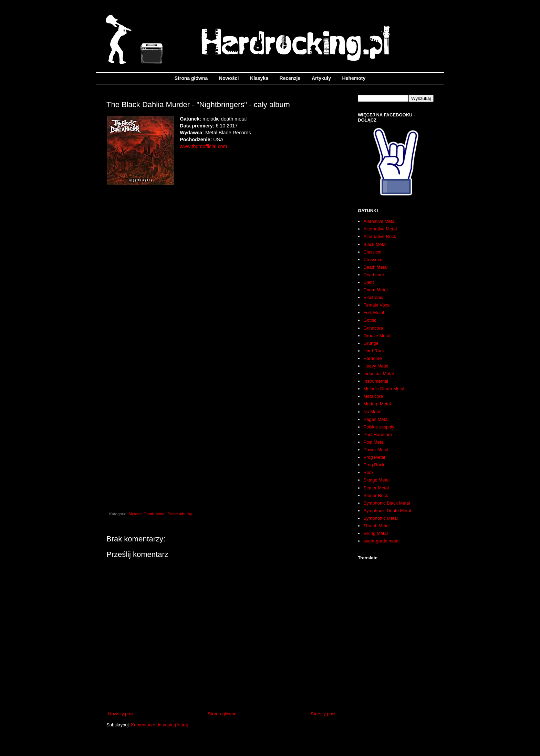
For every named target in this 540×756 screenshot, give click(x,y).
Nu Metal (372, 412)
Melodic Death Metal (147, 514)
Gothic (370, 320)
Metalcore (373, 396)
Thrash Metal (376, 526)
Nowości (229, 78)
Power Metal (376, 450)
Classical (372, 252)
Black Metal (375, 244)
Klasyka (259, 78)
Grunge (371, 343)
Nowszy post (121, 714)
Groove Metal (377, 336)
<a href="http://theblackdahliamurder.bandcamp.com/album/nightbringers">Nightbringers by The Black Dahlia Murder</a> (222, 268)
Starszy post (323, 714)
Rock (368, 472)
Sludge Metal (376, 480)
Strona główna (191, 78)
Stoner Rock (376, 495)
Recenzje (290, 78)
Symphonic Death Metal (387, 511)
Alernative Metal (379, 221)
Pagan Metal (376, 419)
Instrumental (376, 381)
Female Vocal (377, 305)
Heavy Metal (376, 366)
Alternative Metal (380, 229)
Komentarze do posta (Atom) (160, 725)
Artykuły (321, 78)
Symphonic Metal (381, 518)
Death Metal (375, 267)
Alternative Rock (380, 236)
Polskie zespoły (379, 427)
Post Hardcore (378, 434)
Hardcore (372, 358)
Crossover (373, 260)
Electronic (373, 297)
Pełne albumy (180, 514)
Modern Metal (377, 404)
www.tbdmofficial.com (203, 146)
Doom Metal (375, 290)
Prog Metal (374, 457)
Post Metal (374, 442)
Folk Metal (374, 313)
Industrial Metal (378, 374)
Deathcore (374, 275)
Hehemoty (354, 78)
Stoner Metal (376, 488)
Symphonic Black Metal (387, 503)
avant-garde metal (381, 541)
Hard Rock (374, 351)
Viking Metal (376, 533)
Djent (368, 282)
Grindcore (373, 328)
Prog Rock (374, 465)
